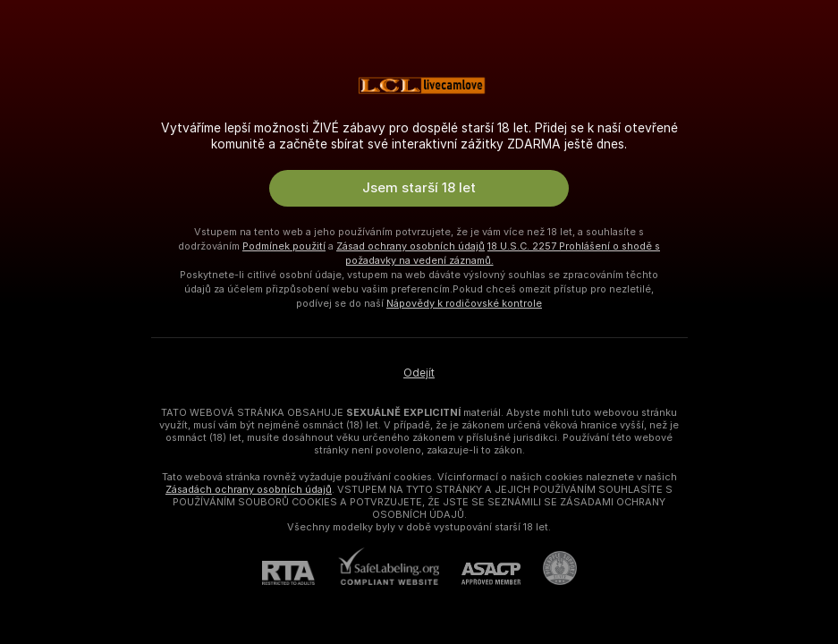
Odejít (419, 373)
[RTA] (300, 573)
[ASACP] (480, 574)
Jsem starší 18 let (419, 188)
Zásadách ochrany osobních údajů (249, 489)
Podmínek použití (284, 246)
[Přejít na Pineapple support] (549, 568)
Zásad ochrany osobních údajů (411, 246)
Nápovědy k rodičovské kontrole (464, 303)
